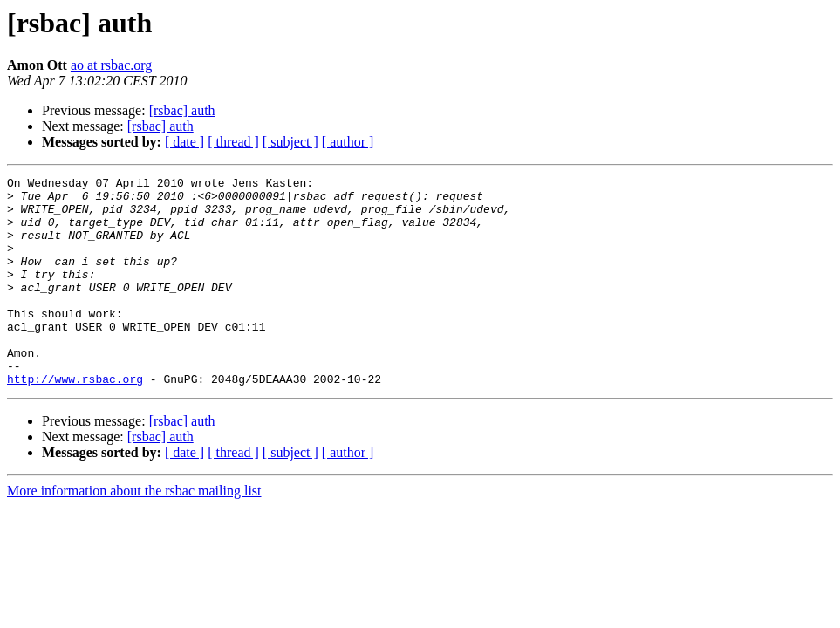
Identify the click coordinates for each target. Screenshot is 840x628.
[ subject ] (290, 142)
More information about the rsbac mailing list (134, 532)
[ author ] (348, 142)
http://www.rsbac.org (75, 420)
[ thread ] (233, 142)
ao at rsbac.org (111, 65)
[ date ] (184, 142)
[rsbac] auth (182, 110)
